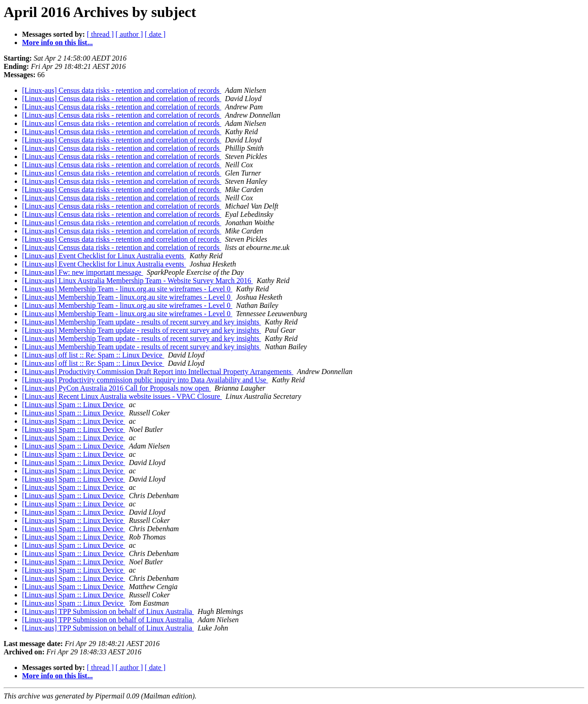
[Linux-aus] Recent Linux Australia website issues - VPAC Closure (122, 396)
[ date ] (155, 34)
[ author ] (130, 34)
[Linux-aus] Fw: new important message (83, 272)
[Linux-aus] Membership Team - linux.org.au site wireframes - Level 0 (127, 289)
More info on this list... (57, 43)
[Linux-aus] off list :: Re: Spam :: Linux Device (93, 355)
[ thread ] (100, 34)
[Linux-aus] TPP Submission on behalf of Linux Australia (108, 611)
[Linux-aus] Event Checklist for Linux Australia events (104, 256)
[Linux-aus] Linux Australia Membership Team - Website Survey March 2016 (138, 281)
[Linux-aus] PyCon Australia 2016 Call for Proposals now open (116, 388)
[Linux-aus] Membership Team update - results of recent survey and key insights (141, 322)
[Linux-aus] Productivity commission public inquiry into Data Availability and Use (145, 380)
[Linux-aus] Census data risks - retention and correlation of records (122, 90)
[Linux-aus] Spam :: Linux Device (73, 405)
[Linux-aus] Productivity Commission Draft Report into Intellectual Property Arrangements (158, 372)
